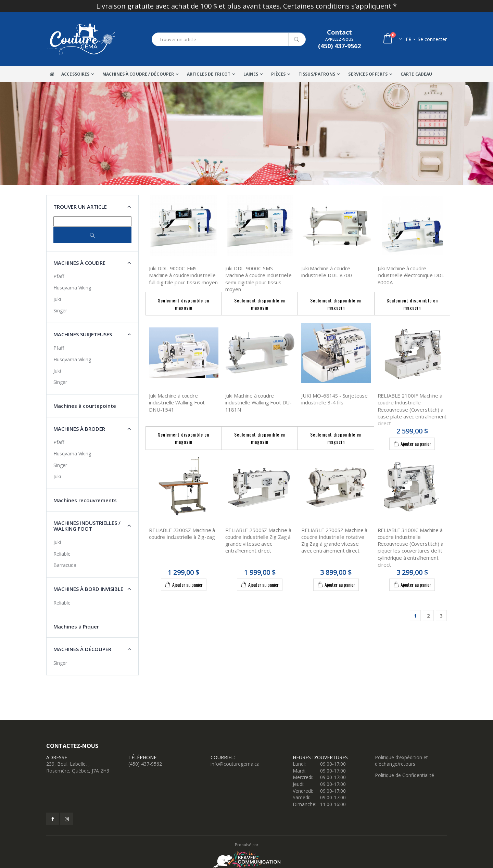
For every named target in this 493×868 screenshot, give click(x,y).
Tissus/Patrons (317, 74)
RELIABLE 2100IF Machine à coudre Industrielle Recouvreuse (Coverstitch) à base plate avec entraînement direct (412, 409)
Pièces (278, 74)
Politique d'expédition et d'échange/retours (401, 761)
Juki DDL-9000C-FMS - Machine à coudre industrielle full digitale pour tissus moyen (183, 275)
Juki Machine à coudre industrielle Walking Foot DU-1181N (259, 403)
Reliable (62, 554)
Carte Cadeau (416, 74)
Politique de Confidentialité (404, 775)
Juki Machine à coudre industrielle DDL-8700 (327, 272)
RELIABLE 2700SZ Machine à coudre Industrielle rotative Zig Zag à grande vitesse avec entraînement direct (334, 540)
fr (409, 39)
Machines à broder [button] (79, 429)
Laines (251, 74)
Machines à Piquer (76, 626)
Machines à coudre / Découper (138, 74)
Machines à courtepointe (85, 406)
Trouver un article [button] (80, 207)
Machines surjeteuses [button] (83, 334)
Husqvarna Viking (72, 288)
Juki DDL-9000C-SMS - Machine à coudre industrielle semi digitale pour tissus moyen (259, 279)
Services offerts (368, 74)
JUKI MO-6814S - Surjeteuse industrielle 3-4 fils (334, 399)
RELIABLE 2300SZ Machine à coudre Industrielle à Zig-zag (182, 533)
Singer (60, 310)
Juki (57, 299)
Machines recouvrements (85, 500)
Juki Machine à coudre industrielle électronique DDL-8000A (412, 275)
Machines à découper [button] (82, 649)
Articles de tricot (209, 74)
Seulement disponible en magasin (184, 304)
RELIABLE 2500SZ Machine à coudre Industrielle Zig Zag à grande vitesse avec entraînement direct (258, 540)
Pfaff (59, 276)
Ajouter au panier (412, 443)
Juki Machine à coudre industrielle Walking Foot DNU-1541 (177, 403)
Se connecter (432, 39)
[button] (392, 39)
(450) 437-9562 (145, 764)
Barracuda (65, 565)
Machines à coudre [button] (79, 263)
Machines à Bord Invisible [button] (88, 589)
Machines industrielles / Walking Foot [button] (87, 526)
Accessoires (75, 74)
